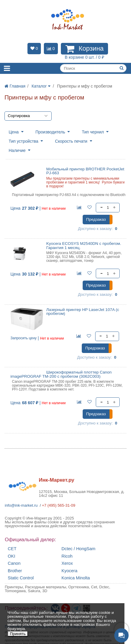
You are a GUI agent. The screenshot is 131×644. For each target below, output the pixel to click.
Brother (15, 571)
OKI (11, 556)
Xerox (67, 563)
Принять (18, 634)
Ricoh (67, 556)
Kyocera (69, 571)
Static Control (21, 578)
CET (12, 549)
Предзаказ (96, 219)
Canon (14, 563)
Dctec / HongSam (78, 549)
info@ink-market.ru (21, 505)
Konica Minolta (76, 578)
